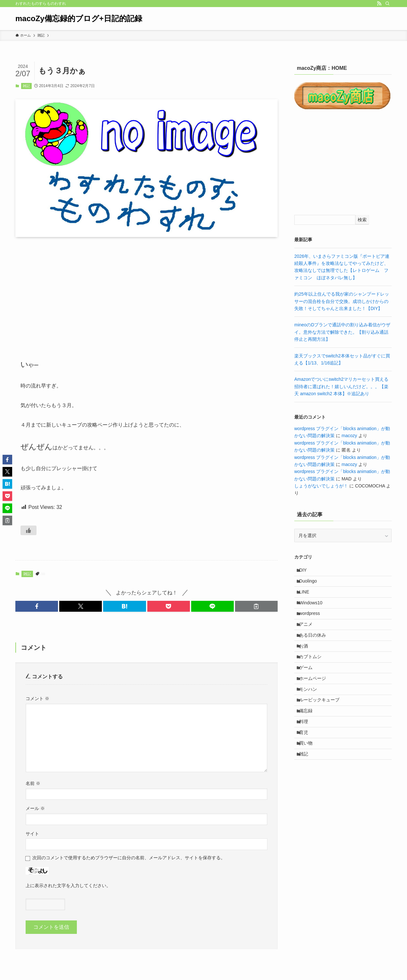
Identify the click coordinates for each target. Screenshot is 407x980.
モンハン (311, 718)
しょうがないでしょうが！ (321, 486)
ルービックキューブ (322, 731)
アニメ (309, 638)
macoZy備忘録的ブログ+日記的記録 (79, 19)
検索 (362, 220)
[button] (37, 606)
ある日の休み (316, 651)
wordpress (313, 625)
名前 (33, 783)
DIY (306, 571)
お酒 (307, 665)
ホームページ (316, 705)
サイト (32, 834)
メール (35, 808)
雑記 (26, 86)
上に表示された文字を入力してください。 (68, 886)
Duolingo (311, 585)
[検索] (387, 4)
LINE (307, 598)
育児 (307, 771)
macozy (349, 436)
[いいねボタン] (28, 530)
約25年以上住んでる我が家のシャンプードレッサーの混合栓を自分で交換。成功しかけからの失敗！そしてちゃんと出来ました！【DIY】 (342, 301)
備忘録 (309, 745)
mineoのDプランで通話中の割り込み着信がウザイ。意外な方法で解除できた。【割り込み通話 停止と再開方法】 (344, 332)
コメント (37, 698)
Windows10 (314, 611)
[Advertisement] (147, 292)
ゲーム (309, 691)
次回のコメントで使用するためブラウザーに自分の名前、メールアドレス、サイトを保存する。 (129, 858)
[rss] (379, 4)
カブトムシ (313, 678)
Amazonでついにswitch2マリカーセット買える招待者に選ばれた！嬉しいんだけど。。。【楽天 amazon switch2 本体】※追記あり (341, 386)
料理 (307, 758)
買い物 (309, 785)
